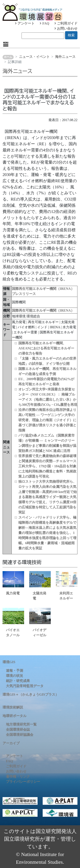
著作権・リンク (18, 776)
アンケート (25, 23)
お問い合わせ (66, 29)
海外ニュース (65, 57)
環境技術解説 (13, 707)
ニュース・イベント (34, 57)
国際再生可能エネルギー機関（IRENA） (43, 310)
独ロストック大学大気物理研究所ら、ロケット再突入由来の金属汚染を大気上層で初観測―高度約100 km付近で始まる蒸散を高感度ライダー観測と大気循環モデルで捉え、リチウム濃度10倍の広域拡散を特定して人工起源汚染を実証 (48, 497)
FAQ (44, 23)
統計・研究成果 (18, 681)
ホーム (8, 57)
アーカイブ (11, 743)
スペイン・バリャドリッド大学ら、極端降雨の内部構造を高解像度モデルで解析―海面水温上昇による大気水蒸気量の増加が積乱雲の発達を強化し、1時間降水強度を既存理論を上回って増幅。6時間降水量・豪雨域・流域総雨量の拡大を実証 (47, 533)
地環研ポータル (15, 716)
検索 (71, 35)
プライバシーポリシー (23, 782)
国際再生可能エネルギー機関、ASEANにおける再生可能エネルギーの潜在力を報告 (46, 348)
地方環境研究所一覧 (21, 724)
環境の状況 (15, 676)
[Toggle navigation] (6, 44)
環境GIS (9, 662)
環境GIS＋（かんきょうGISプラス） (31, 694)
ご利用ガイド (66, 23)
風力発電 (13, 593)
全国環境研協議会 (20, 735)
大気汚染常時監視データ (25, 686)
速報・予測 (15, 671)
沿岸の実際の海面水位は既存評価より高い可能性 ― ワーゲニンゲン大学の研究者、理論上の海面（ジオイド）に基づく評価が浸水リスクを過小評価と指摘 (47, 420)
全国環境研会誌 (18, 729)
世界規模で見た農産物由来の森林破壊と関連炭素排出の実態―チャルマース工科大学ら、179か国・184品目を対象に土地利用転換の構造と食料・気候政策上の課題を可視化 (47, 466)
